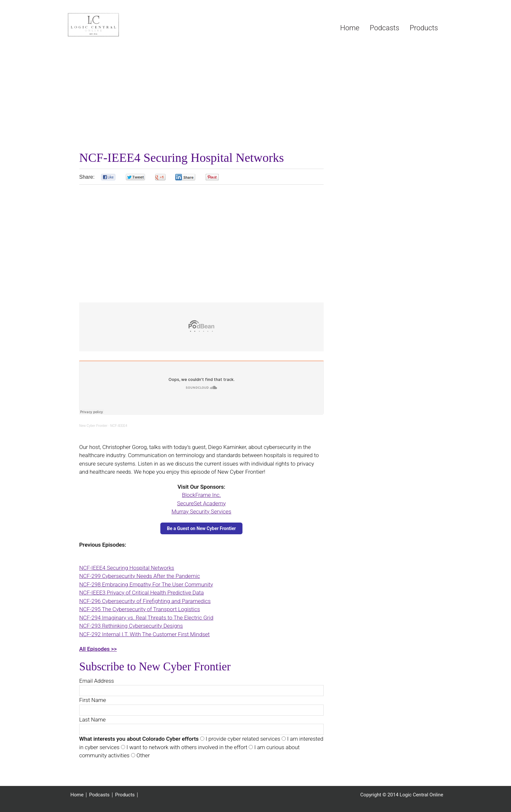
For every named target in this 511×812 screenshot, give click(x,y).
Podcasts (99, 795)
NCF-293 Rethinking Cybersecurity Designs (131, 626)
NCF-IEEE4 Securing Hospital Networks (127, 568)
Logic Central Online (117, 25)
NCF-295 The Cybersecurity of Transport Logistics (140, 609)
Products (125, 795)
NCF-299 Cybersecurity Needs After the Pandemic (139, 576)
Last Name (92, 720)
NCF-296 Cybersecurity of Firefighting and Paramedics (145, 601)
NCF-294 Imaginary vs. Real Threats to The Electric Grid (146, 618)
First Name (93, 700)
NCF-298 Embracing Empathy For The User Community (146, 584)
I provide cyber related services (242, 739)
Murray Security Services (201, 511)
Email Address (97, 681)
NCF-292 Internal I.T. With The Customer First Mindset (145, 634)
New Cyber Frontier (93, 426)
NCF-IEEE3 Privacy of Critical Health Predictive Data (141, 593)
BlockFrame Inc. (201, 495)
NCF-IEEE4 (119, 426)
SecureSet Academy (201, 503)
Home (77, 795)
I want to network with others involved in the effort (186, 747)
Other (143, 755)
